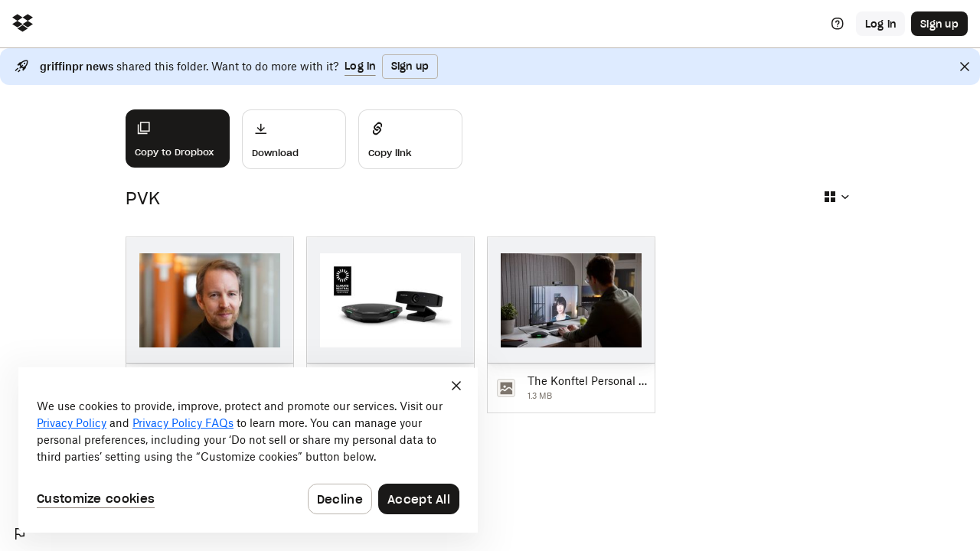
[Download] (294, 139)
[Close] (965, 67)
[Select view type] (836, 197)
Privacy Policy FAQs (183, 423)
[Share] (410, 139)
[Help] (838, 24)
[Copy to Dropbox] (178, 139)
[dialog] (248, 450)
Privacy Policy (72, 423)
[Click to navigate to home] (23, 24)
